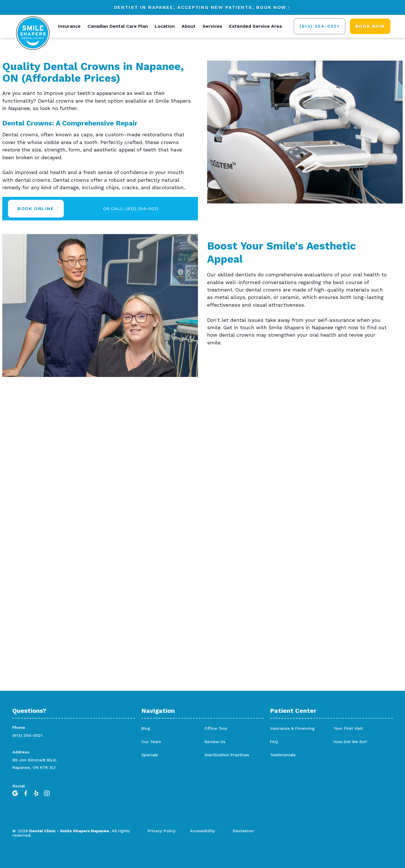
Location (165, 26)
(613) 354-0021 (27, 735)
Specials (150, 755)
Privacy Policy (162, 831)
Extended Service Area (255, 26)
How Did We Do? (350, 742)
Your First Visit (348, 728)
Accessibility (202, 831)
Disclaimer (243, 831)
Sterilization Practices (227, 755)
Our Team (151, 742)
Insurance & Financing (292, 728)
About (189, 26)
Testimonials (283, 755)
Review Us (215, 742)
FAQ (274, 742)
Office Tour (216, 728)
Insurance (69, 26)
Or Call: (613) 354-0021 (131, 208)
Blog (146, 728)
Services (212, 26)
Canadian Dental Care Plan (118, 26)
